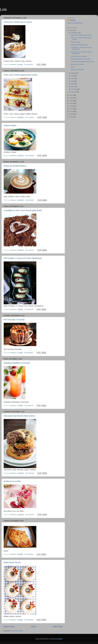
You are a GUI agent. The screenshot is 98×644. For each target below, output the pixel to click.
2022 (71, 95)
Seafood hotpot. (10, 125)
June (73, 78)
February (74, 89)
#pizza (73, 67)
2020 (71, 101)
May (73, 81)
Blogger (60, 639)
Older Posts (58, 627)
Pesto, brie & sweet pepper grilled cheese (21, 75)
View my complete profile (75, 23)
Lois (3, 9)
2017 (71, 109)
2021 (71, 98)
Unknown (73, 20)
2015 (71, 114)
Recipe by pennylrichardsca (15, 166)
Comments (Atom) (18, 631)
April (73, 84)
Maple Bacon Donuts (12, 562)
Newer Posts (9, 627)
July (73, 76)
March (73, 87)
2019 (71, 103)
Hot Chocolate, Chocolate (14, 320)
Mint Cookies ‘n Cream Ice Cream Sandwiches (23, 258)
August (73, 73)
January (74, 92)
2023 (71, 30)
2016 (71, 111)
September (75, 33)
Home (34, 627)
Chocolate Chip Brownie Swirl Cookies (19, 416)
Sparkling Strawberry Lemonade (17, 363)
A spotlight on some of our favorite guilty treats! (23, 210)
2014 (71, 117)
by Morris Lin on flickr (12, 481)
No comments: (29, 64)
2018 (71, 106)
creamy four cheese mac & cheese (18, 22)
